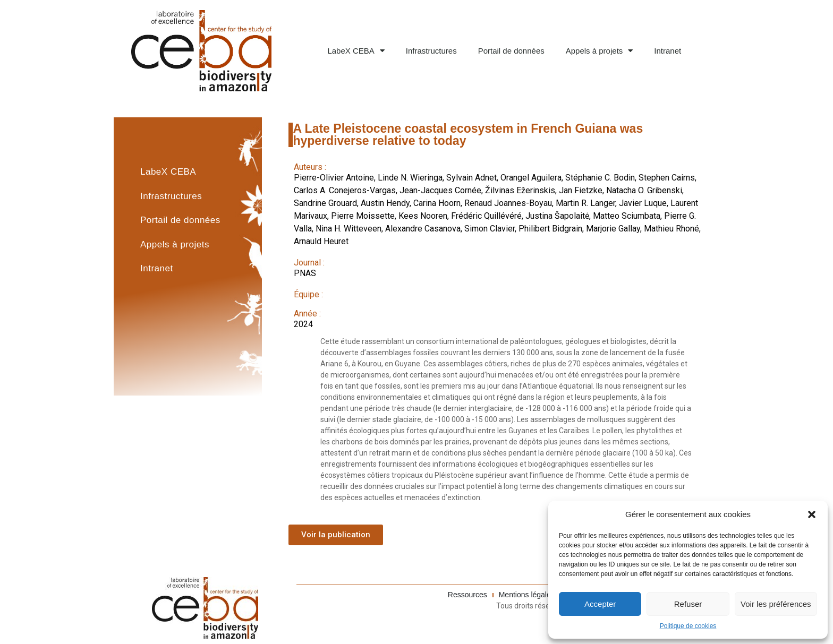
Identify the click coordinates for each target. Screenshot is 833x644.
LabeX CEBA (356, 51)
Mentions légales (527, 595)
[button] (812, 514)
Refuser (688, 604)
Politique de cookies (688, 626)
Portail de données (511, 51)
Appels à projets (600, 51)
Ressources (467, 595)
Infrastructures (431, 51)
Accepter (600, 604)
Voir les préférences (776, 604)
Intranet (668, 51)
